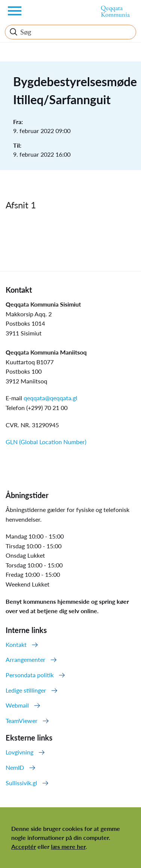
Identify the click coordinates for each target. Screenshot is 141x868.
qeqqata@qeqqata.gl (50, 398)
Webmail (17, 705)
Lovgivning (19, 752)
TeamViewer (22, 721)
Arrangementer (25, 659)
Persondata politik (30, 675)
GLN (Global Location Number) (46, 442)
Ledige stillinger (26, 690)
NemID (15, 767)
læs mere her (68, 846)
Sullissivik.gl (21, 783)
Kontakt (16, 644)
